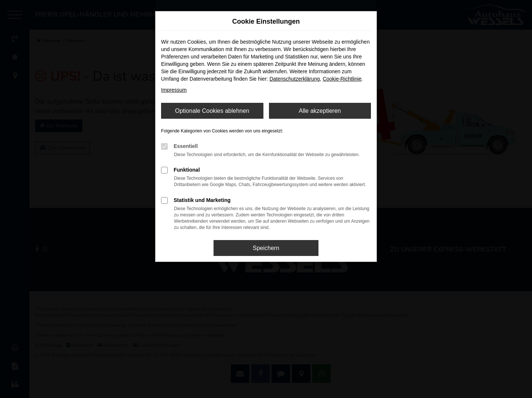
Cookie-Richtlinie (342, 79)
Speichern (266, 248)
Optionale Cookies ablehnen (212, 111)
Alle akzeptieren (320, 111)
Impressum (174, 90)
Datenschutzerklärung (294, 79)
